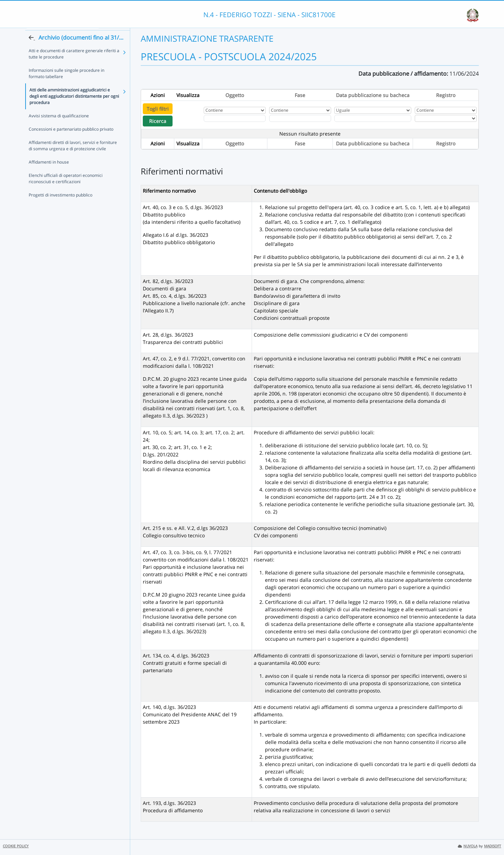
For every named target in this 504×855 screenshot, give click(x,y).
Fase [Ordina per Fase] (300, 95)
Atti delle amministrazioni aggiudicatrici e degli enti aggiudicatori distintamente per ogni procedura (74, 108)
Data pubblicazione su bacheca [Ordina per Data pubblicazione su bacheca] (373, 95)
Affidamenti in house (49, 174)
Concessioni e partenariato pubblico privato (71, 141)
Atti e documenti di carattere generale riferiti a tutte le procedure (74, 66)
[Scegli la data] (373, 118)
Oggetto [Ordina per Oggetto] (235, 95)
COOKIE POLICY (16, 846)
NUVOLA (468, 846)
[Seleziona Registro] (446, 118)
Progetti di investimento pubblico (61, 207)
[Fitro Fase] (300, 118)
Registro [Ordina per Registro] (446, 95)
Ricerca (158, 121)
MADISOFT (493, 846)
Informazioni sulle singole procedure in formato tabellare (66, 85)
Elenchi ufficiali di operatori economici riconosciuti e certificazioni (66, 190)
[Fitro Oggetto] (235, 118)
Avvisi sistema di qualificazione (59, 128)
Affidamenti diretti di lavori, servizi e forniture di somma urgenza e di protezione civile (73, 157)
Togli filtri (158, 109)
